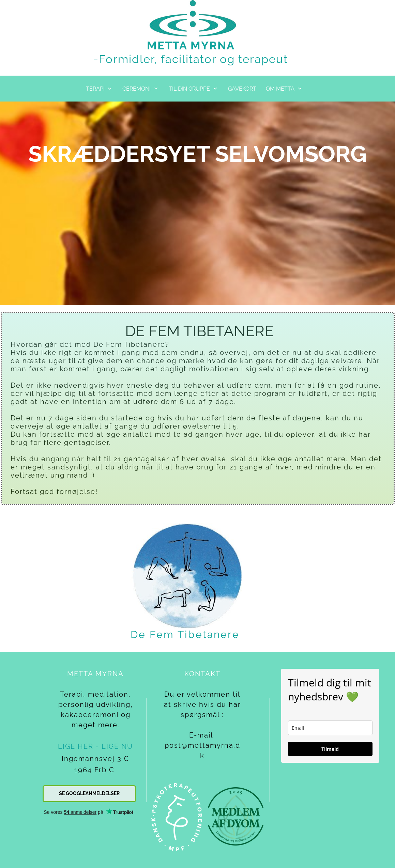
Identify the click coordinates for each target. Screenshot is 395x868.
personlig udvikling (94, 704)
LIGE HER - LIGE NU (95, 746)
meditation (108, 694)
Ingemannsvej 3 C (96, 759)
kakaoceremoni (90, 715)
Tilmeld (330, 749)
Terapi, (73, 694)
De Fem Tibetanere (185, 634)
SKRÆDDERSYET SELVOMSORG (197, 154)
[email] (330, 728)
